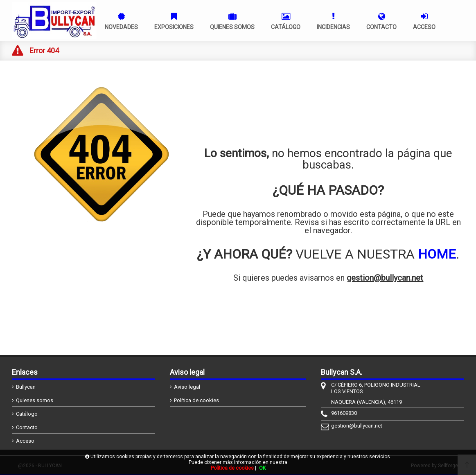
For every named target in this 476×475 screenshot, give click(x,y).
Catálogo (27, 414)
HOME (437, 254)
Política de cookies (196, 400)
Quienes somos (35, 400)
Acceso (25, 441)
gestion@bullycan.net (385, 278)
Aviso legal (187, 387)
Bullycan (26, 387)
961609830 (344, 413)
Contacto (27, 427)
